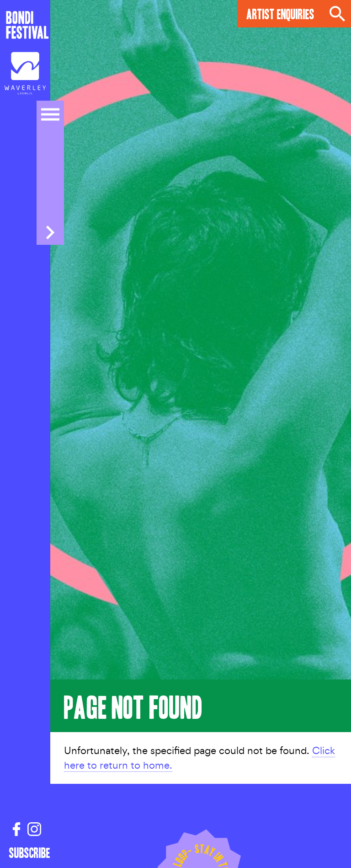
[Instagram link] (34, 830)
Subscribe (25, 852)
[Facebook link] (16, 830)
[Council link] (25, 75)
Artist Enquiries (280, 13)
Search (337, 14)
